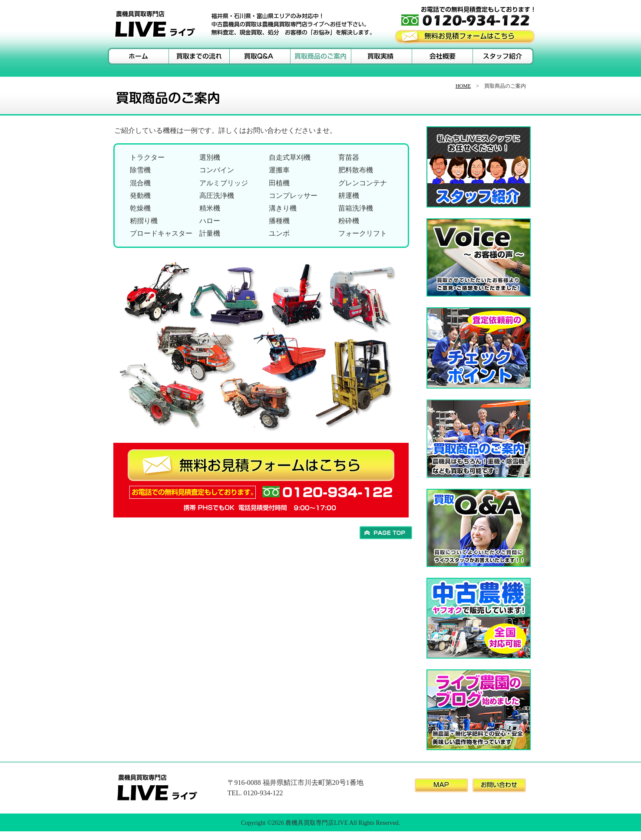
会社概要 (442, 56)
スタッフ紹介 (503, 56)
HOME (463, 86)
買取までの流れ (199, 56)
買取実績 (381, 56)
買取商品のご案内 (320, 56)
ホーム (138, 56)
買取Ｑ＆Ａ (260, 56)
